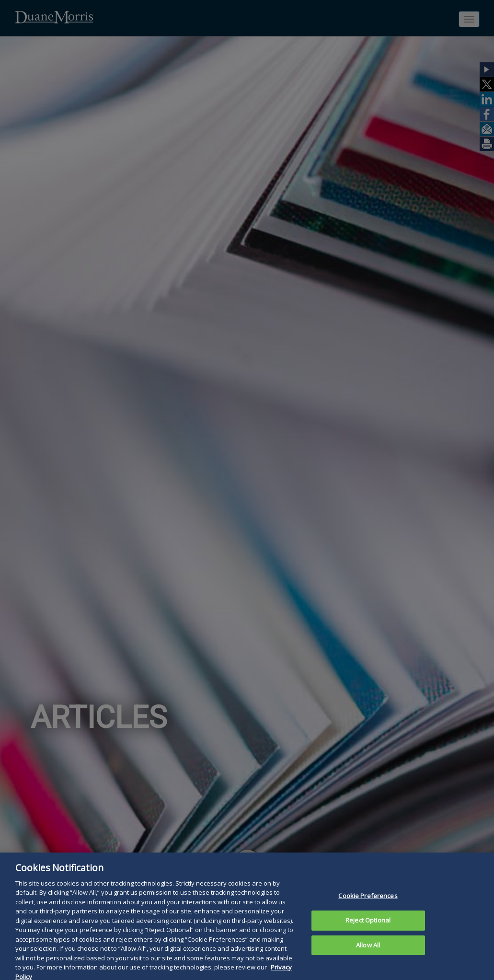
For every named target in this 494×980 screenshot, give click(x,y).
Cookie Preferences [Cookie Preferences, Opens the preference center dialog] (368, 904)
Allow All (368, 953)
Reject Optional (368, 928)
